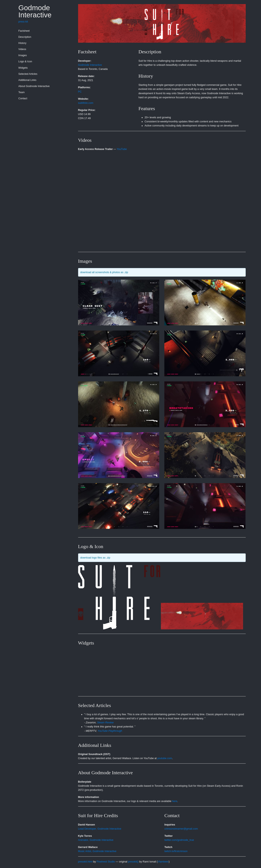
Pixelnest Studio (106, 862)
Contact (23, 98)
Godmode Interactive (35, 11)
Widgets (23, 68)
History (22, 43)
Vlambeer (163, 862)
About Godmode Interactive (34, 86)
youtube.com (165, 758)
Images (23, 55)
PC (80, 92)
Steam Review (105, 723)
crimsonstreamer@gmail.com (181, 829)
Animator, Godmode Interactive (96, 840)
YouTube (122, 149)
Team (22, 92)
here (175, 801)
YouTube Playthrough (110, 731)
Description (25, 37)
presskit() (133, 862)
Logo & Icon (25, 61)
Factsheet (24, 31)
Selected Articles (28, 74)
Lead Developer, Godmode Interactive (100, 829)
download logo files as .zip (95, 558)
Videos (22, 49)
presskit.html (85, 862)
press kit (23, 22)
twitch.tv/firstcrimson (176, 851)
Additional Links (27, 80)
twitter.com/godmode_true (179, 840)
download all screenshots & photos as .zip (104, 272)
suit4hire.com (86, 103)
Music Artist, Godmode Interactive (97, 851)
